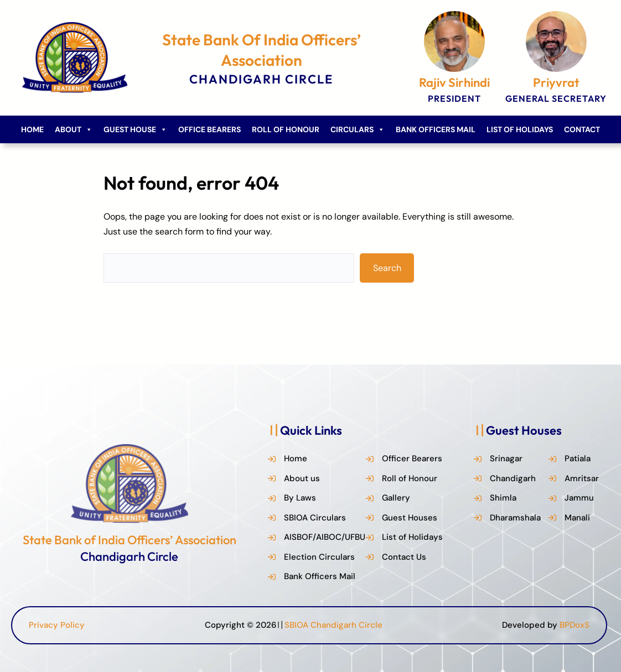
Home (32, 129)
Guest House (135, 129)
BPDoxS (575, 625)
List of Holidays (520, 129)
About (74, 129)
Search (387, 268)
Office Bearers (209, 129)
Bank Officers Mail (436, 129)
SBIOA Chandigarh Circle (333, 625)
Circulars (358, 129)
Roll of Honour (286, 129)
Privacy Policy (57, 625)
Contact (582, 129)
